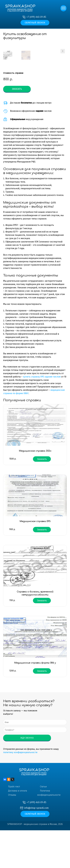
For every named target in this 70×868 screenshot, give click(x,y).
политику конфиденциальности (20, 790)
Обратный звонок (35, 23)
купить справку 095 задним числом (42, 415)
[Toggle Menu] (63, 8)
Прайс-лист (14, 824)
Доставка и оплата (18, 828)
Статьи (43, 824)
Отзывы (12, 833)
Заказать (17, 127)
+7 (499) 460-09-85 (36, 17)
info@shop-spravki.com (36, 846)
